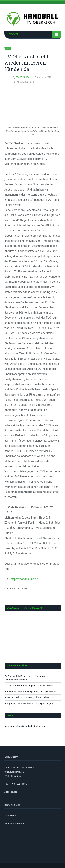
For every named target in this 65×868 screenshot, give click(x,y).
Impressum (10, 815)
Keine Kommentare (24, 82)
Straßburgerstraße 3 (14, 772)
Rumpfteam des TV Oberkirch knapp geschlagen (29, 703)
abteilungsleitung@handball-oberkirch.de (25, 726)
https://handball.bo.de (24, 579)
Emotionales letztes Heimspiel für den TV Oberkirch (30, 692)
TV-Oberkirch (24, 77)
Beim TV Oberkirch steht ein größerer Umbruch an (29, 697)
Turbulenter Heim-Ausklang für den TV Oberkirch (29, 686)
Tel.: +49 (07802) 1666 (16, 784)
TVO (8, 48)
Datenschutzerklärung (15, 823)
